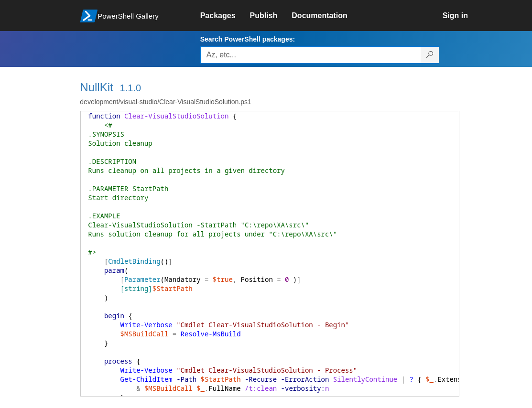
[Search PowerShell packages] (430, 55)
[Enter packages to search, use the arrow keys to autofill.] (311, 55)
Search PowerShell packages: (248, 39)
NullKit (96, 87)
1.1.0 (130, 88)
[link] (225, 16)
